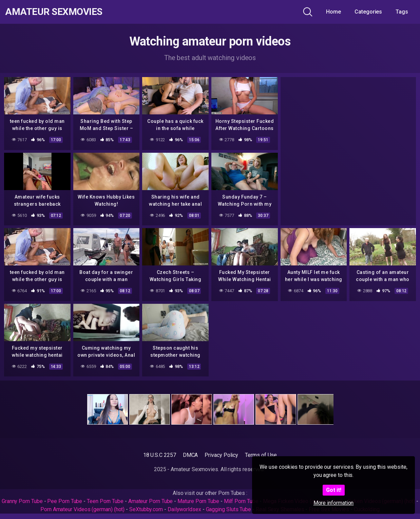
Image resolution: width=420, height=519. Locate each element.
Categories (368, 12)
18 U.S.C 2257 (160, 455)
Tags (402, 12)
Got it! (334, 490)
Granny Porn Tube (22, 501)
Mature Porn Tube (198, 501)
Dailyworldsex (184, 509)
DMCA (190, 455)
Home (333, 12)
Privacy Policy (221, 455)
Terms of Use (261, 455)
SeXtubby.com (147, 509)
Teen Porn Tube (105, 501)
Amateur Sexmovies (54, 12)
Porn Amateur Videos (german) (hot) (82, 509)
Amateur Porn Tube (151, 501)
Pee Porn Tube (65, 501)
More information (334, 503)
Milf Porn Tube (241, 501)
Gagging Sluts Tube (229, 509)
